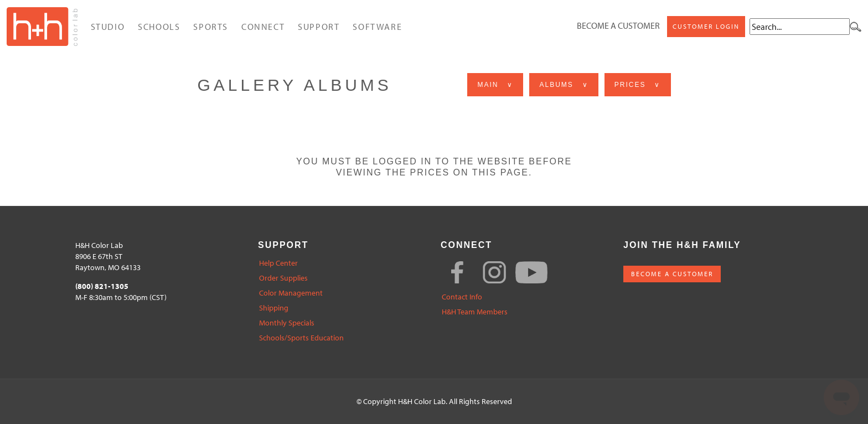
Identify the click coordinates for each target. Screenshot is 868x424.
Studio (108, 27)
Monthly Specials (287, 323)
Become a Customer (618, 25)
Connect (263, 27)
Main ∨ (495, 85)
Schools (159, 27)
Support (319, 27)
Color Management (291, 293)
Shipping (274, 308)
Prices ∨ (638, 85)
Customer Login (706, 26)
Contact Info (462, 297)
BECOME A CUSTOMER (672, 274)
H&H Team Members (475, 312)
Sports (211, 27)
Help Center (278, 263)
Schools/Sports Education (301, 338)
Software (377, 27)
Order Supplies (283, 278)
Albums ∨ (564, 85)
